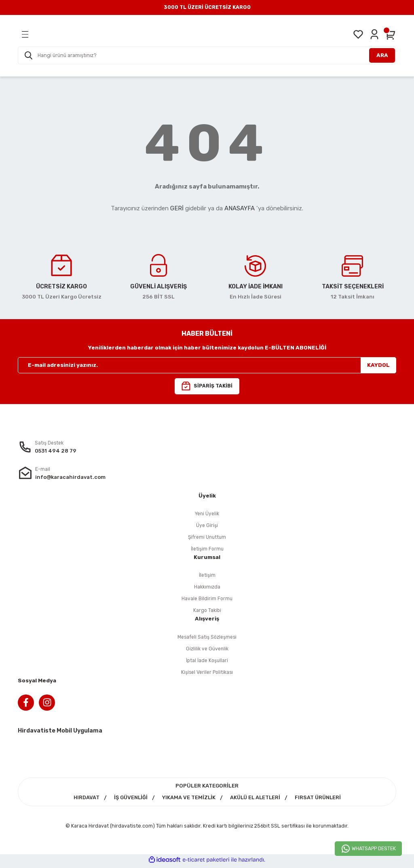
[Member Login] (374, 34)
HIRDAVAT (84, 800)
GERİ (177, 208)
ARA (382, 55)
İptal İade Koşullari (207, 662)
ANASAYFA (240, 208)
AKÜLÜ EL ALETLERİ (256, 800)
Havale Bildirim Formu (207, 600)
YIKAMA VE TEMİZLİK (188, 800)
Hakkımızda (207, 588)
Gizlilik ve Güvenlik (207, 650)
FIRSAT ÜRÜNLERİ (320, 800)
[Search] (207, 55)
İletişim (207, 576)
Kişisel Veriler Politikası (207, 674)
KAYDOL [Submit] (378, 365)
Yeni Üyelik (207, 514)
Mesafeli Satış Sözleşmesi (207, 638)
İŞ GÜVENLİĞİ (129, 800)
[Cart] (391, 34)
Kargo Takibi (207, 612)
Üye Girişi (207, 526)
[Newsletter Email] (207, 365)
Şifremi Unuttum (207, 538)
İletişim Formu (207, 549)
